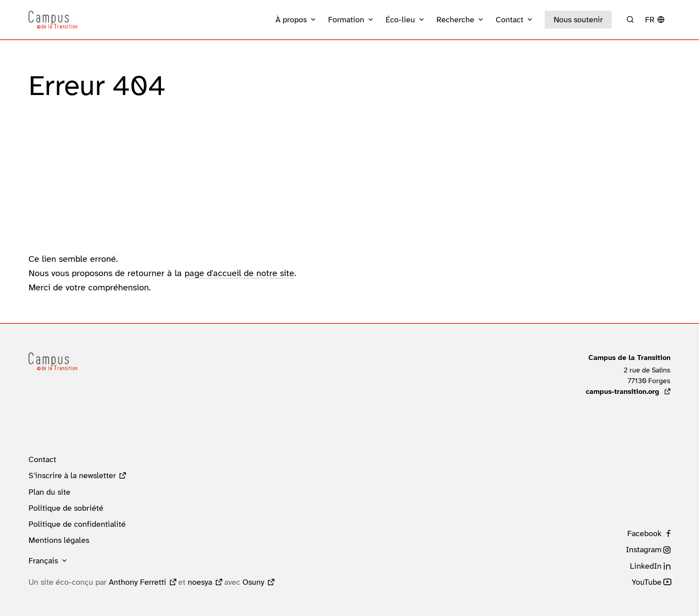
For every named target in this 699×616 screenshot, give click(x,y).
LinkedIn (646, 566)
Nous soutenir (578, 20)
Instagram (644, 550)
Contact (42, 459)
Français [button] (43, 561)
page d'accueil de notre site (239, 273)
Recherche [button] (455, 20)
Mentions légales (59, 540)
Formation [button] (346, 20)
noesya (200, 582)
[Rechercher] (630, 20)
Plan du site (49, 492)
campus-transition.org (628, 391)
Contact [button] (510, 20)
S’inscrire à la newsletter (72, 475)
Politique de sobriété (66, 508)
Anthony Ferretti (138, 582)
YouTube (647, 582)
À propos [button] (291, 20)
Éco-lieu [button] (400, 20)
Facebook (644, 533)
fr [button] (650, 20)
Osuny (253, 582)
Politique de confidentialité (77, 524)
